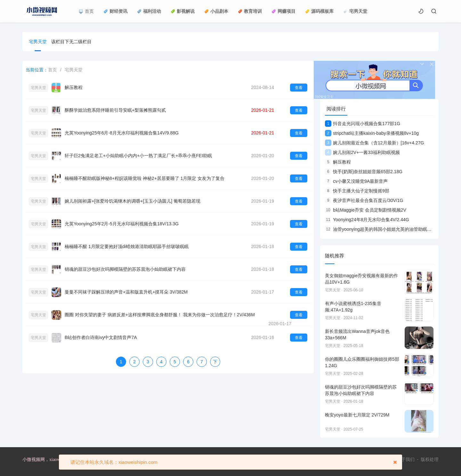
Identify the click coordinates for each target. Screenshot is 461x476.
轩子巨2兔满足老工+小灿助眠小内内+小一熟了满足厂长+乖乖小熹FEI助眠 (138, 156)
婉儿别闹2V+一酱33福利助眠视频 (362, 152)
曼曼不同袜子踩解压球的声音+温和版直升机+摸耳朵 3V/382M (126, 292)
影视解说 (183, 11)
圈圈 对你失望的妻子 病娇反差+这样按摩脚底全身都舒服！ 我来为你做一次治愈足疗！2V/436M (160, 315)
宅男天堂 (355, 11)
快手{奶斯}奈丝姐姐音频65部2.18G (364, 172)
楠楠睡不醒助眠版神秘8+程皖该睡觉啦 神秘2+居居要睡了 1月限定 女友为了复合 (145, 178)
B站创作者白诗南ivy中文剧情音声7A (101, 337)
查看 (299, 88)
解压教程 (74, 87)
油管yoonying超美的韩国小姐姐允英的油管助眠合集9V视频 (388, 229)
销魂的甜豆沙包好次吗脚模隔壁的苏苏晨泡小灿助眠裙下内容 (125, 269)
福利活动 (149, 11)
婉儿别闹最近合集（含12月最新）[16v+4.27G (374, 143)
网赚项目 (283, 11)
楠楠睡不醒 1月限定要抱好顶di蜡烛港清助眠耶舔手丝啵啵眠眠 (127, 246)
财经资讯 (115, 11)
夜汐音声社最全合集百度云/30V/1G (364, 200)
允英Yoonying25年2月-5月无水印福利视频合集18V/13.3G (122, 224)
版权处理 (430, 459)
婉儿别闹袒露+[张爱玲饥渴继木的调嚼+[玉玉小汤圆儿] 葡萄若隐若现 (133, 201)
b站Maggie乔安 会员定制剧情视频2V (366, 210)
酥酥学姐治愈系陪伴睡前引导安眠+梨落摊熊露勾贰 (115, 110)
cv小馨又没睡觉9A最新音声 (356, 181)
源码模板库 (319, 11)
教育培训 (250, 11)
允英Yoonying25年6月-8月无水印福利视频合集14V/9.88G (122, 133)
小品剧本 (216, 11)
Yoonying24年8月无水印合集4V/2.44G (367, 220)
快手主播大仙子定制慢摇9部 (357, 191)
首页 (86, 11)
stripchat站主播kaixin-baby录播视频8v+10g (372, 133)
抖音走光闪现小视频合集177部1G (363, 124)
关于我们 (406, 459)
